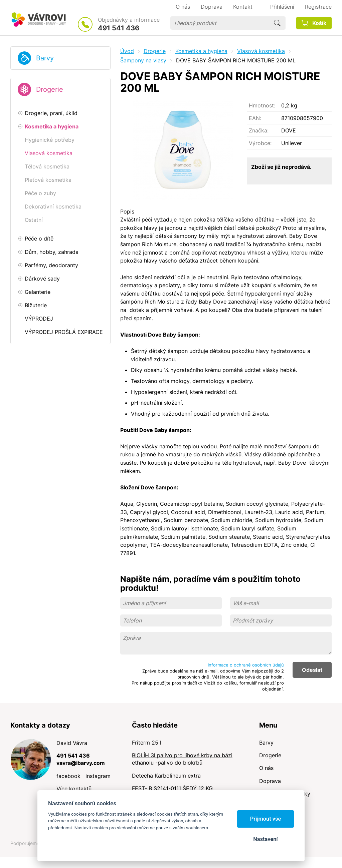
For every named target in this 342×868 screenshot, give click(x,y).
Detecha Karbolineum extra (166, 776)
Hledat (277, 23)
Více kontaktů (74, 789)
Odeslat (312, 670)
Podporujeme (25, 843)
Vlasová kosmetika (261, 51)
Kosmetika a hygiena (201, 51)
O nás (266, 768)
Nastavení (265, 839)
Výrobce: (260, 143)
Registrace (318, 7)
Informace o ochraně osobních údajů (246, 665)
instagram (98, 776)
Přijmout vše (266, 819)
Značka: (259, 130)
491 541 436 (119, 28)
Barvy (45, 58)
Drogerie (50, 89)
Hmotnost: (262, 105)
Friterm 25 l (147, 743)
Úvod (127, 51)
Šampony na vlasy (143, 60)
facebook (68, 776)
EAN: (255, 118)
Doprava (270, 781)
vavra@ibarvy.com (81, 763)
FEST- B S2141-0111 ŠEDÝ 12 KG (172, 788)
